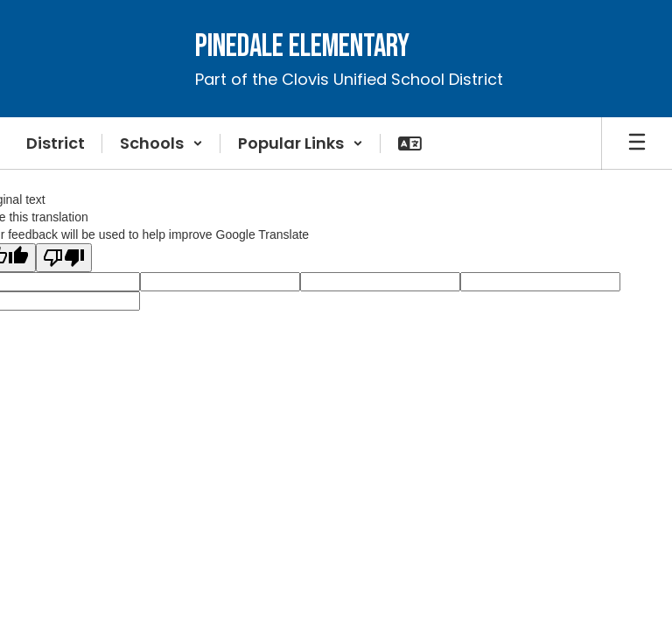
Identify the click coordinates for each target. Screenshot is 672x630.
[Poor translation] (64, 258)
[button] (161, 143)
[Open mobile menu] (637, 143)
